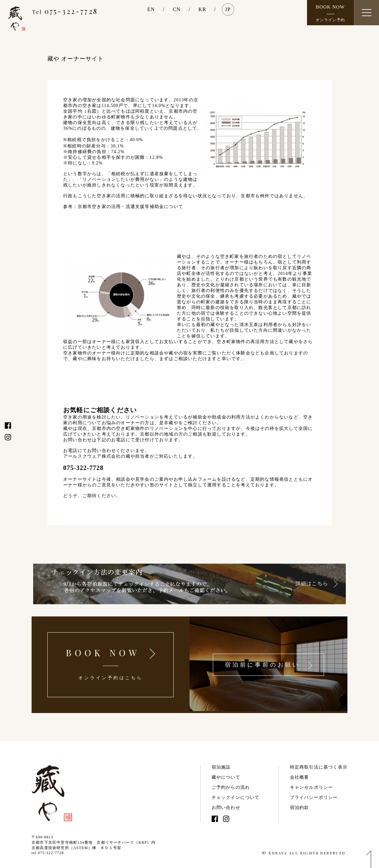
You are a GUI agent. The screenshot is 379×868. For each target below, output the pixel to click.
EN (151, 9)
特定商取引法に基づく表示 (319, 767)
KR (202, 9)
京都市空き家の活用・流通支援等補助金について (130, 207)
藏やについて (226, 777)
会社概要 (300, 777)
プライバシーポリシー (314, 797)
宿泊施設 (221, 767)
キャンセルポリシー (312, 787)
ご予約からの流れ (231, 787)
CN (177, 9)
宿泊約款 (300, 808)
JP (228, 9)
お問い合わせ (226, 808)
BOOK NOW (330, 13)
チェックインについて (236, 797)
